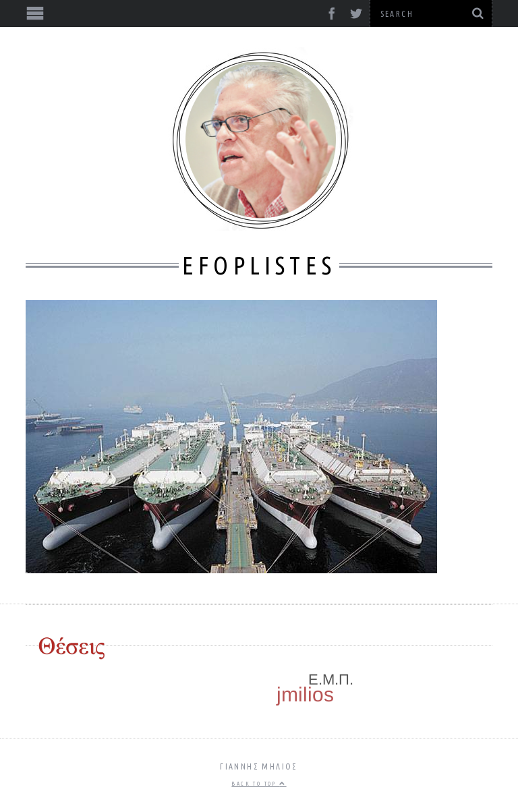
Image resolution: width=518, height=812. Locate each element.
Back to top (259, 784)
